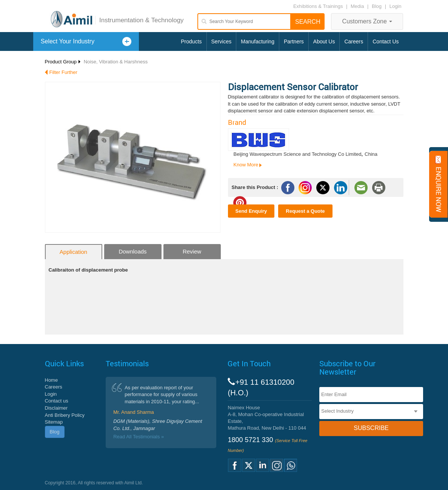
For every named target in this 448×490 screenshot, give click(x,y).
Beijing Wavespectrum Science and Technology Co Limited (298, 154)
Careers (354, 41)
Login (396, 6)
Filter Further (63, 72)
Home (52, 380)
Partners (294, 41)
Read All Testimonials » (139, 437)
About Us (324, 41)
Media (358, 6)
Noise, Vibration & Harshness (116, 62)
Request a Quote (305, 211)
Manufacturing (258, 41)
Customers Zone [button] (367, 21)
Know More (246, 165)
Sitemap (54, 422)
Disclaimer (56, 408)
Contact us (57, 401)
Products (191, 41)
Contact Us (386, 41)
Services (222, 41)
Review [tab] (192, 251)
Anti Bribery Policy (65, 415)
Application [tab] (73, 252)
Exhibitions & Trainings (318, 6)
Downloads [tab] (132, 251)
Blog (377, 6)
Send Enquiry (251, 211)
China (371, 154)
